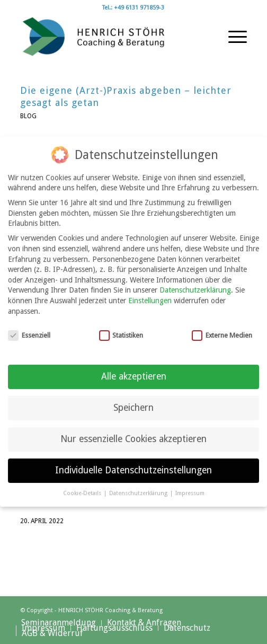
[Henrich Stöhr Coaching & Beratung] (111, 37)
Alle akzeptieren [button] (134, 368)
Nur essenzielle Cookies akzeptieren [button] (133, 430)
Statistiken (121, 327)
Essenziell (29, 327)
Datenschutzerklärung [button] (139, 485)
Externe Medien (222, 327)
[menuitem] (232, 37)
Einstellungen (150, 292)
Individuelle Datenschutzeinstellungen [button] (133, 462)
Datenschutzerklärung (195, 281)
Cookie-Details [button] (83, 485)
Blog (28, 116)
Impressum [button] (190, 485)
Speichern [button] (133, 399)
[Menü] (232, 37)
